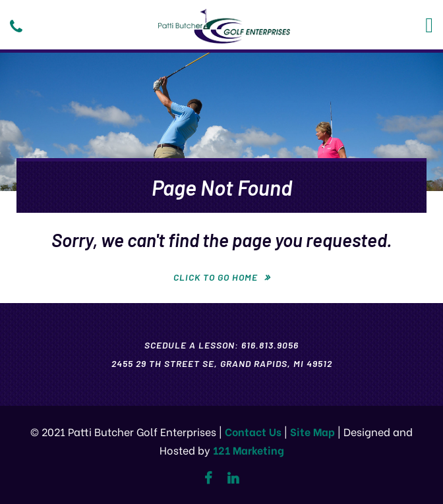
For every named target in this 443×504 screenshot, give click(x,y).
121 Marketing (249, 450)
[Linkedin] (233, 478)
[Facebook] (208, 478)
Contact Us (253, 431)
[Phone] (16, 26)
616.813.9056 (270, 345)
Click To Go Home (216, 277)
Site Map (312, 431)
